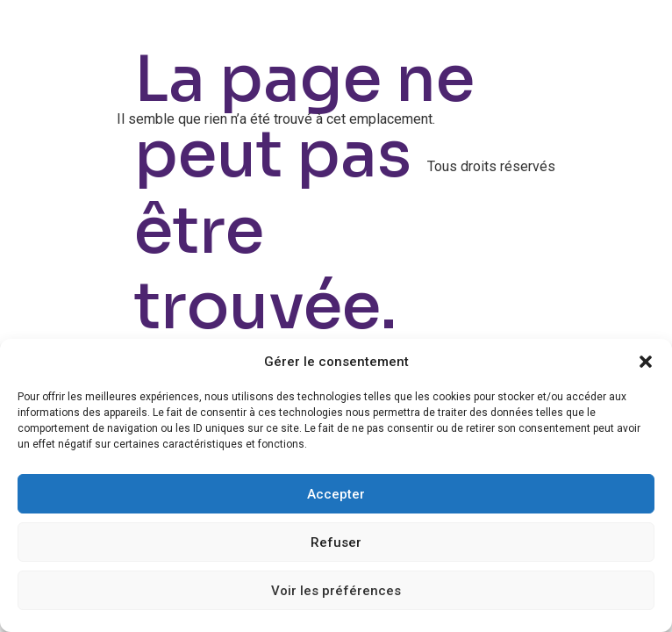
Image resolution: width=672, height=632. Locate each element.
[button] (646, 362)
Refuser (336, 542)
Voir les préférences (336, 591)
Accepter (336, 494)
